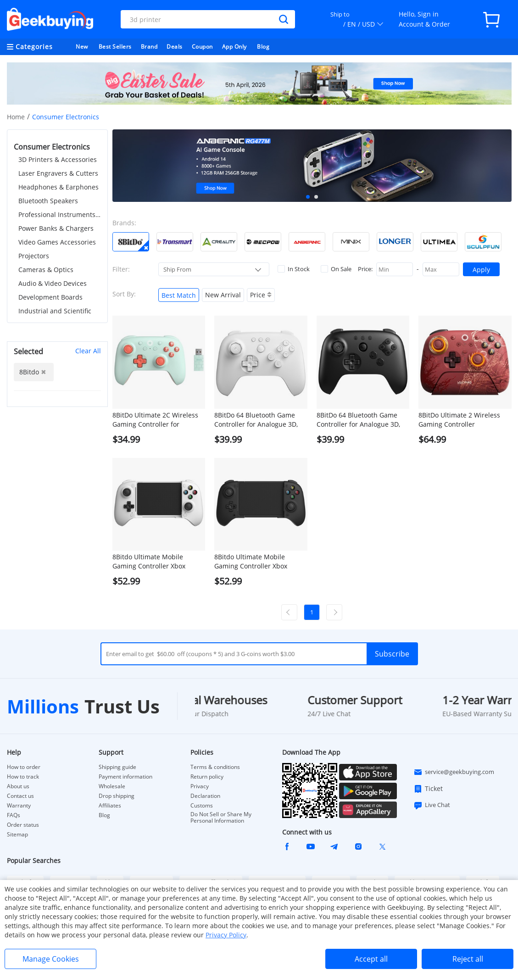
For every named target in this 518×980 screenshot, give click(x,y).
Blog (263, 47)
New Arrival (223, 295)
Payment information (125, 777)
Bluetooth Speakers (48, 201)
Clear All (88, 351)
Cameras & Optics (46, 270)
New (82, 47)
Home (16, 117)
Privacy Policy (226, 935)
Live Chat (432, 805)
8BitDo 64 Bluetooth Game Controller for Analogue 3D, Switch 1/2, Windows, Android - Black (362, 420)
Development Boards (50, 297)
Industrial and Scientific (55, 311)
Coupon (202, 47)
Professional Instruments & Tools (60, 214)
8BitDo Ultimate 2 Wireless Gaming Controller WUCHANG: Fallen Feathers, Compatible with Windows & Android (462, 420)
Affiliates (110, 806)
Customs (202, 806)
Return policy (207, 777)
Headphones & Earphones (58, 187)
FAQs (14, 815)
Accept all (371, 959)
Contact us (20, 796)
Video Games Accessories (57, 242)
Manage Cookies (51, 959)
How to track (23, 777)
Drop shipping (117, 796)
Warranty (19, 806)
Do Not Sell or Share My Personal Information (221, 818)
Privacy (200, 786)
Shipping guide (117, 767)
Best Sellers (115, 47)
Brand (149, 47)
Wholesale (112, 786)
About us (18, 786)
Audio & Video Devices (53, 283)
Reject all (468, 959)
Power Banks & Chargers (56, 228)
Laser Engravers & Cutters (58, 173)
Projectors (34, 256)
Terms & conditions (215, 767)
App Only (234, 47)
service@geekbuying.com (454, 772)
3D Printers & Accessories (58, 159)
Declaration (205, 796)
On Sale (336, 269)
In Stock (294, 269)
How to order (24, 767)
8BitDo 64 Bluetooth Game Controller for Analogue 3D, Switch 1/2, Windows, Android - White (260, 420)
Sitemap (17, 834)
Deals (175, 47)
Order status (23, 825)
